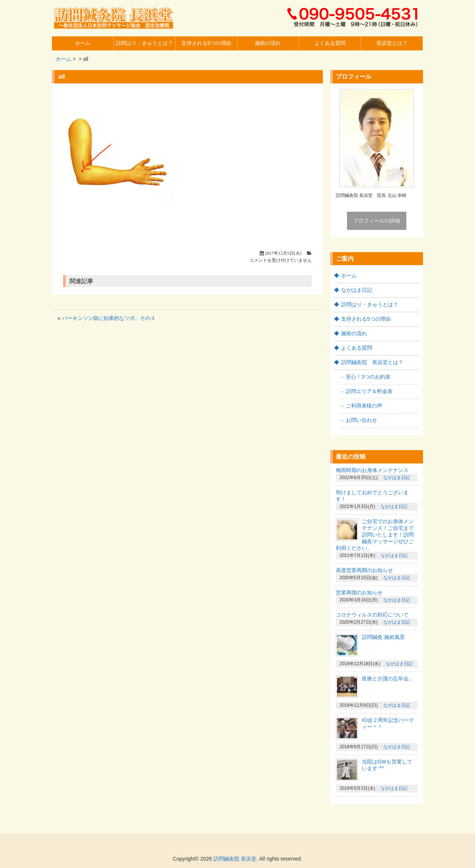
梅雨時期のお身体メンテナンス (372, 470)
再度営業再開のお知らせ (364, 570)
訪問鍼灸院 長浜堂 (235, 859)
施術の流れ (268, 43)
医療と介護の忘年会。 (388, 679)
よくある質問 (330, 43)
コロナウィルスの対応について (372, 615)
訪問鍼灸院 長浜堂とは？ (372, 362)
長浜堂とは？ (392, 43)
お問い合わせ (361, 420)
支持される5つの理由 (206, 43)
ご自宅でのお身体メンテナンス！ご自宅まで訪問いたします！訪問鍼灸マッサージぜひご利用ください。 (375, 535)
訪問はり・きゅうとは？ (144, 43)
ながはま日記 (357, 290)
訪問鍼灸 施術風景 (383, 637)
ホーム (83, 43)
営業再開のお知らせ (359, 593)
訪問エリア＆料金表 (369, 391)
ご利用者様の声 (364, 406)
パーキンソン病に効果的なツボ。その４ (109, 318)
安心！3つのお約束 (368, 377)
